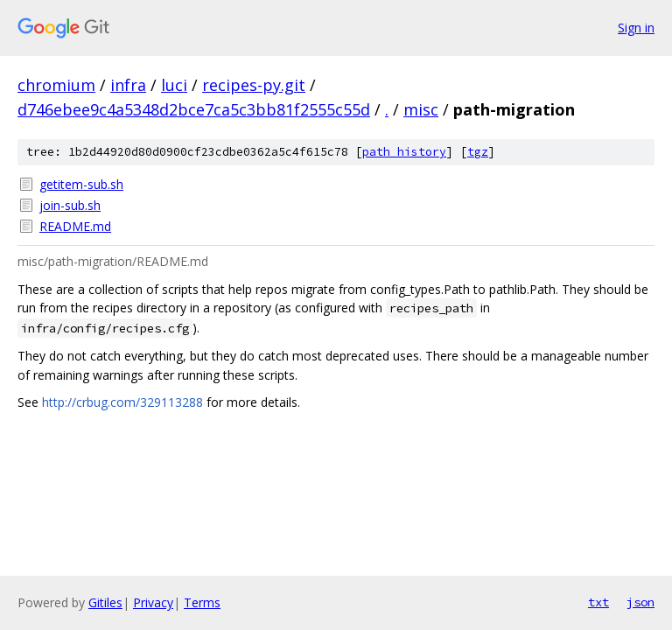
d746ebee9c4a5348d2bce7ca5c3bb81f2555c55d (194, 109)
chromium (56, 85)
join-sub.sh (70, 205)
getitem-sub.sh (81, 184)
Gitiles (105, 602)
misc (421, 109)
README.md (75, 226)
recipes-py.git (254, 85)
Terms (202, 602)
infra (128, 85)
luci (174, 85)
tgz (478, 152)
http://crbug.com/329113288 (122, 402)
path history (404, 152)
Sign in (636, 28)
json (640, 602)
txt (598, 602)
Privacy (153, 602)
